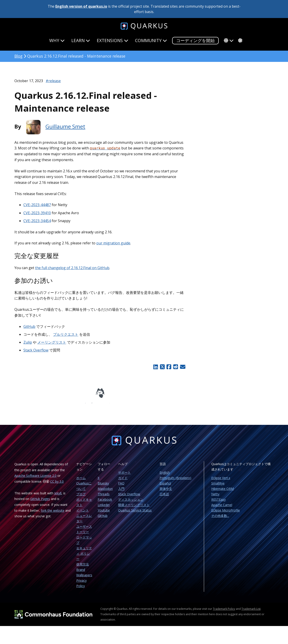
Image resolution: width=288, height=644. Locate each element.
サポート (124, 476)
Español (165, 486)
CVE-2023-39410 (37, 213)
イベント (83, 513)
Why (57, 40)
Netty (215, 497)
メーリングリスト (52, 342)
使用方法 (83, 567)
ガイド (123, 481)
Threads (104, 497)
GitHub (29, 327)
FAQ (121, 486)
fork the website (53, 514)
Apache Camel (222, 508)
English (165, 476)
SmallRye (218, 486)
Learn (81, 40)
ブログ (81, 497)
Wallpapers (84, 578)
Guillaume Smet (65, 126)
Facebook (105, 503)
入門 (121, 492)
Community (151, 40)
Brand (81, 573)
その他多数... (220, 519)
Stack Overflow (36, 350)
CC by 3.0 (57, 485)
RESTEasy (218, 503)
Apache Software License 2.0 (35, 479)
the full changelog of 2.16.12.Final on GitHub (72, 268)
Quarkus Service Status (135, 513)
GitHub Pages (40, 502)
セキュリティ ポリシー (84, 557)
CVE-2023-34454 (37, 221)
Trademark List (251, 612)
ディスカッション (131, 503)
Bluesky (103, 486)
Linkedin (104, 508)
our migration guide (113, 243)
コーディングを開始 (195, 40)
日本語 (164, 497)
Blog (18, 56)
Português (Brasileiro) (175, 481)
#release (53, 81)
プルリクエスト (66, 334)
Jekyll (58, 496)
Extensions (112, 40)
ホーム (81, 481)
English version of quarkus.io (81, 6)
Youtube (104, 513)
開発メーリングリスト (134, 508)
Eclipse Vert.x (221, 481)
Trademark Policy (224, 612)
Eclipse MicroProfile (226, 513)
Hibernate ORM (223, 492)
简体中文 (166, 492)
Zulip (28, 342)
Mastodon (105, 492)
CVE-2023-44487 (37, 205)
